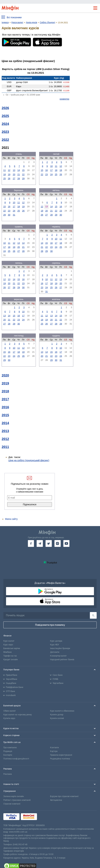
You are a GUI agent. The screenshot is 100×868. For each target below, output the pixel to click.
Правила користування (61, 755)
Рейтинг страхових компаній (17, 800)
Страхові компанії (12, 804)
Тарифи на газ (10, 656)
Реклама (8, 774)
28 (19, 178)
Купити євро (9, 718)
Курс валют (9, 641)
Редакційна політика (60, 759)
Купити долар (57, 715)
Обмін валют (9, 711)
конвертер (64, 99)
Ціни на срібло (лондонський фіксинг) (29, 460)
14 (19, 170)
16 (46, 170)
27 (14, 178)
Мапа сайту (11, 519)
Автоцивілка (56, 800)
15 (23, 170)
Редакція (8, 751)
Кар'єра (54, 751)
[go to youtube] (66, 543)
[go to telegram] (40, 543)
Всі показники (14, 17)
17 (51, 170)
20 (14, 174)
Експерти (8, 755)
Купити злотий (57, 718)
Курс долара (56, 641)
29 (23, 178)
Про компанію (10, 748)
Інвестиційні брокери (60, 648)
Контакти (54, 748)
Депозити (55, 652)
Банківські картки (12, 648)
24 (51, 174)
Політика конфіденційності (16, 759)
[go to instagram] (58, 543)
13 (14, 170)
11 (4, 170)
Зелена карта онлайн (14, 796)
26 (9, 178)
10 (51, 166)
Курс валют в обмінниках (62, 711)
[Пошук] (93, 615)
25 (4, 178)
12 (9, 170)
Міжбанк (7, 652)
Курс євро (8, 645)
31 (14, 215)
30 (9, 215)
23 (46, 174)
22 (23, 174)
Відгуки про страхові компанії (64, 796)
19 (9, 174)
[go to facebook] (31, 543)
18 (4, 174)
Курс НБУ (55, 645)
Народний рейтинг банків (62, 660)
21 (19, 174)
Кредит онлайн (11, 660)
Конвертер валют (58, 656)
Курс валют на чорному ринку (18, 715)
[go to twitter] (49, 543)
